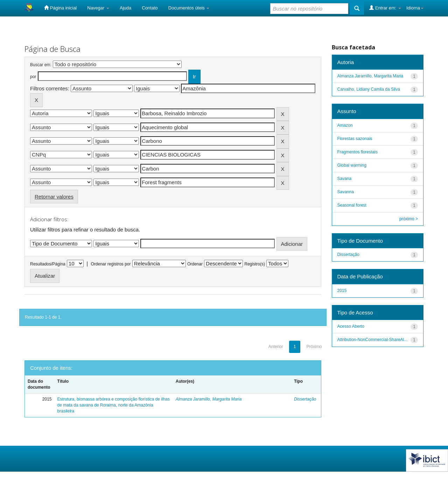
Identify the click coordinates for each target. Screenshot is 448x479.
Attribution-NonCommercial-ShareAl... (373, 340)
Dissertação (305, 399)
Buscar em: (41, 65)
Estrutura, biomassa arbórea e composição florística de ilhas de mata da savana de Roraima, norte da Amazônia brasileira (114, 405)
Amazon (345, 125)
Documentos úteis (189, 8)
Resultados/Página (48, 264)
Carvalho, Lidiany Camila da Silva (369, 89)
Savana (345, 179)
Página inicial (60, 8)
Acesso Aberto (351, 326)
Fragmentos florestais (358, 152)
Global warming (352, 165)
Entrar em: (385, 8)
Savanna (346, 192)
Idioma (415, 8)
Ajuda (125, 8)
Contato (150, 8)
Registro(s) (255, 264)
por (33, 77)
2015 (342, 291)
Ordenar (195, 264)
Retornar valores (54, 197)
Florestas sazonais (355, 139)
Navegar (98, 8)
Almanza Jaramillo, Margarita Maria (209, 399)
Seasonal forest (352, 205)
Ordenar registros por (111, 264)
